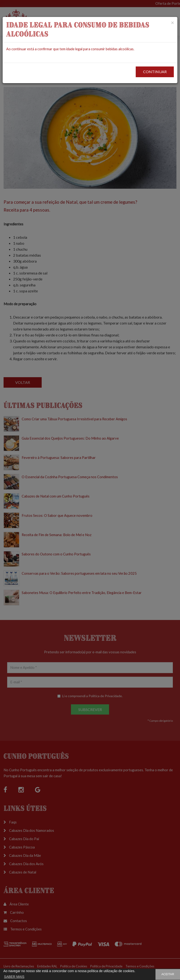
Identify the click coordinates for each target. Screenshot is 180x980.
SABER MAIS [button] (14, 977)
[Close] (172, 23)
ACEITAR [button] (168, 974)
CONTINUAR (155, 72)
